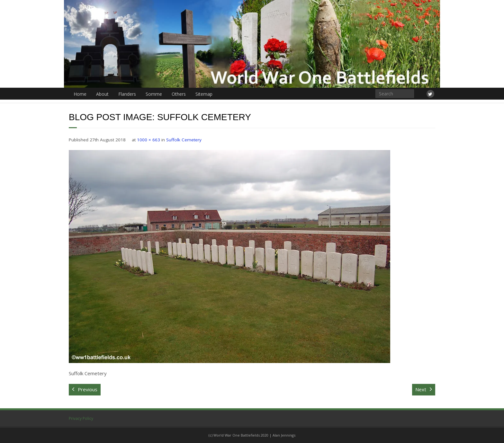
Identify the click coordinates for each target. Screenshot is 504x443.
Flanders (127, 94)
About (102, 94)
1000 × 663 (148, 140)
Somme (154, 94)
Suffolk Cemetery (184, 140)
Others (179, 94)
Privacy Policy (81, 418)
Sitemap (204, 94)
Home (80, 94)
